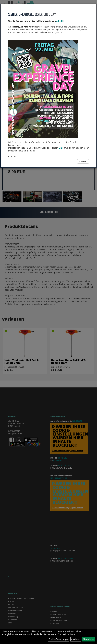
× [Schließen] (93, 7)
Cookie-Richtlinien (66, 634)
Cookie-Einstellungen (59, 639)
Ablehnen (76, 639)
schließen (83, 161)
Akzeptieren (89, 639)
